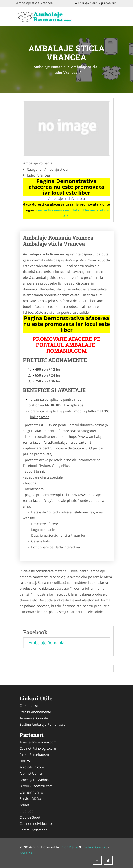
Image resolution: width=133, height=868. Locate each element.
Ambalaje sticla (84, 67)
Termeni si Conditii (34, 718)
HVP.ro (25, 761)
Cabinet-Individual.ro (36, 823)
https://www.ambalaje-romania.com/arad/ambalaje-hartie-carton (64, 439)
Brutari (25, 805)
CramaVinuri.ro (31, 792)
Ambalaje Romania (50, 67)
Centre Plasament (33, 830)
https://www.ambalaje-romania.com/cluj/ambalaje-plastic (62, 498)
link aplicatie (74, 405)
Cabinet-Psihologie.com (38, 748)
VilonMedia (69, 847)
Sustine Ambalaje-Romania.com (44, 724)
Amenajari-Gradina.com (38, 742)
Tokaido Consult (95, 847)
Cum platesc (29, 706)
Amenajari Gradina (34, 780)
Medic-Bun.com (32, 767)
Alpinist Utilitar (31, 773)
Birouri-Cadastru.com (36, 786)
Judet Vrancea (65, 72)
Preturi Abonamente (35, 712)
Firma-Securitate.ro (34, 755)
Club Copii (27, 811)
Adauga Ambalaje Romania (96, 3)
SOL (32, 853)
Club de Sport (30, 817)
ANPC (24, 853)
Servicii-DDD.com (33, 798)
